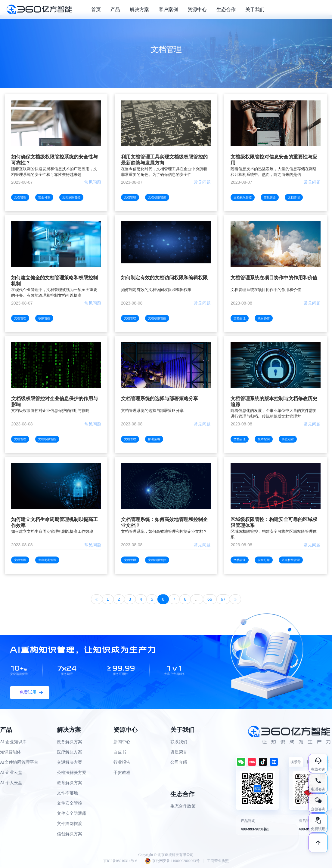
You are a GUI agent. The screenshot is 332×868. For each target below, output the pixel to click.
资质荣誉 (179, 752)
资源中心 (197, 9)
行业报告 (122, 762)
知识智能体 (11, 752)
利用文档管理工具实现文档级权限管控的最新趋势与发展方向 (164, 160)
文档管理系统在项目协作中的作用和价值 (274, 278)
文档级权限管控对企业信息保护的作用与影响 (54, 402)
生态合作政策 (183, 806)
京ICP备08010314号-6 (120, 861)
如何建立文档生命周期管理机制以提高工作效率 (54, 522)
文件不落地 (67, 793)
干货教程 (122, 773)
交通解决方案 (70, 762)
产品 (115, 9)
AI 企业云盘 (11, 773)
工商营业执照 (218, 861)
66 (210, 599)
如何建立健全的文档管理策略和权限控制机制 (54, 281)
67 (223, 599)
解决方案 (139, 9)
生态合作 (226, 9)
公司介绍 (179, 762)
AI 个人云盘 (11, 783)
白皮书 (120, 752)
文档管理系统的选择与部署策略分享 (160, 399)
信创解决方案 (70, 834)
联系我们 (179, 742)
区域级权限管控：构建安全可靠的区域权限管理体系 (274, 522)
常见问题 (93, 182)
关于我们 (255, 9)
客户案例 (168, 9)
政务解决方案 (70, 742)
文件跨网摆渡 (70, 824)
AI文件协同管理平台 (19, 762)
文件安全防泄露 (72, 813)
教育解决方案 (70, 783)
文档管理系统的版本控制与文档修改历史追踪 (274, 402)
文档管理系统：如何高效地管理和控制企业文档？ (164, 522)
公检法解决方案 (72, 773)
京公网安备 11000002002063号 (172, 861)
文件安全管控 (70, 803)
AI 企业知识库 (13, 742)
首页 (96, 9)
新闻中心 (122, 742)
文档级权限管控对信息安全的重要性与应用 (274, 160)
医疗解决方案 (70, 752)
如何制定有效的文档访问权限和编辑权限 (164, 278)
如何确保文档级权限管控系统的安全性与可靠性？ (54, 160)
